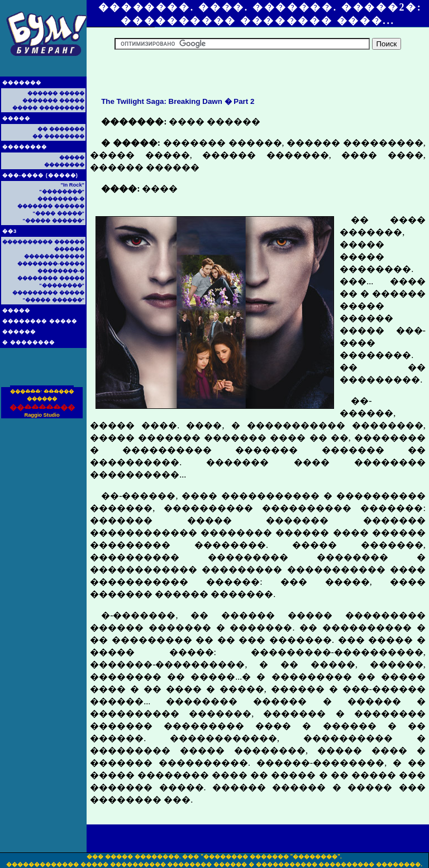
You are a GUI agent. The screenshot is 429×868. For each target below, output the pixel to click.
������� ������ (51, 206)
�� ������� (61, 129)
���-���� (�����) (40, 175)
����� (16, 118)
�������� (25, 147)
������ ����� (56, 93)
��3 (9, 231)
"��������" (62, 192)
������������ (54, 256)
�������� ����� (40, 321)
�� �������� (58, 136)
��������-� (61, 199)
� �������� (28, 342)
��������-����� (51, 264)
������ (19, 332)
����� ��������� (48, 108)
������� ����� (53, 101)
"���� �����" (59, 213)
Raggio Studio (42, 415)
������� (22, 83)
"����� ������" (54, 221)
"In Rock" (72, 185)
